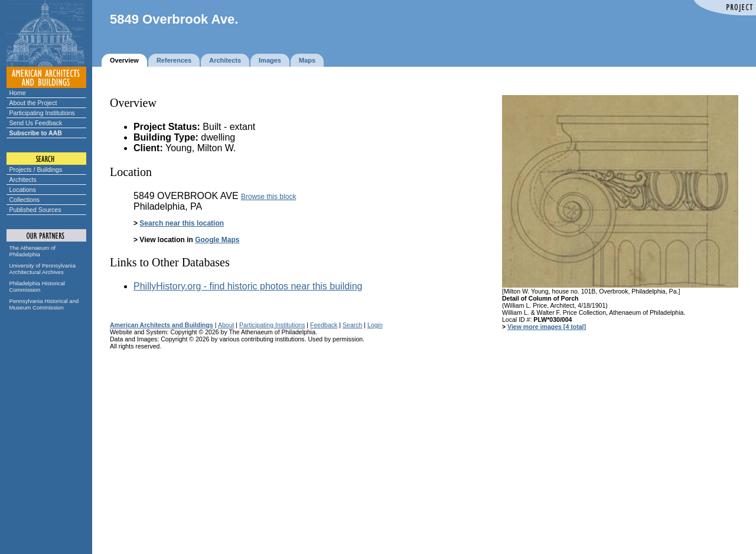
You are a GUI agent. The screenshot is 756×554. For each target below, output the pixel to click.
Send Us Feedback (36, 123)
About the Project (33, 103)
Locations (23, 190)
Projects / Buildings (36, 170)
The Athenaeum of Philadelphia (32, 251)
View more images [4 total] (547, 327)
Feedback (324, 325)
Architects (23, 180)
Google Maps (217, 240)
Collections (25, 200)
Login (375, 325)
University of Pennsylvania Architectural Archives (43, 269)
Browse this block (268, 197)
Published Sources (35, 210)
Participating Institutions (42, 113)
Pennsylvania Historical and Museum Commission (44, 304)
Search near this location (182, 223)
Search (352, 325)
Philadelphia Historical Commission (37, 286)
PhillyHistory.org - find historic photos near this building (248, 286)
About (226, 325)
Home (18, 93)
